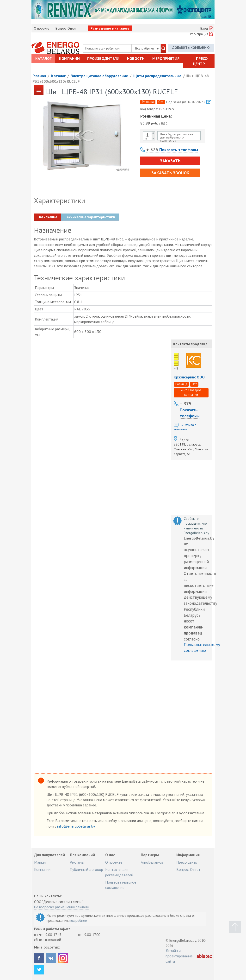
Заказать (170, 161)
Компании (69, 58)
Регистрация (199, 34)
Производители (103, 58)
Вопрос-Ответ (66, 28)
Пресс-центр (201, 61)
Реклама (77, 862)
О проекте (42, 28)
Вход (204, 28)
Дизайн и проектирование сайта (179, 956)
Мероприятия (166, 58)
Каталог (43, 58)
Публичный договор (86, 869)
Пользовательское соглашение (121, 885)
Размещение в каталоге (110, 28)
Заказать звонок (170, 173)
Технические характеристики (90, 217)
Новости (136, 58)
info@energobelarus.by (76, 826)
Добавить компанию (191, 48)
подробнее (78, 920)
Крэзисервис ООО (189, 377)
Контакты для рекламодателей (119, 872)
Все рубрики (147, 48)
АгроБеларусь (152, 862)
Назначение (47, 217)
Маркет (40, 862)
